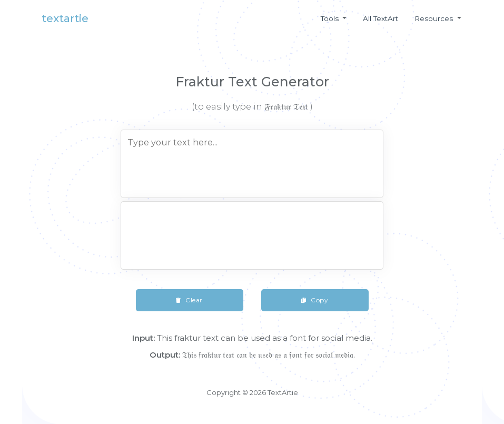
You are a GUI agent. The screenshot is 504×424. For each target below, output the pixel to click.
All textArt (381, 18)
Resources (435, 18)
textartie (65, 18)
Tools (331, 18)
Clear (189, 300)
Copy (315, 300)
